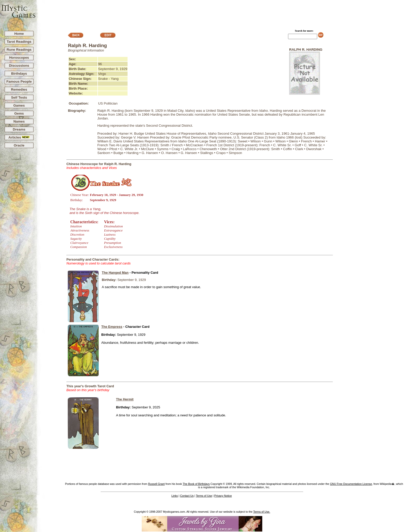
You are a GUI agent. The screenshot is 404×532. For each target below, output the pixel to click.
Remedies (19, 89)
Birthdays (19, 74)
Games (19, 105)
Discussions (19, 66)
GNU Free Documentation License (351, 484)
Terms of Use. (262, 512)
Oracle (19, 145)
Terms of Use (204, 496)
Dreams (19, 129)
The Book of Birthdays (196, 484)
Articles (19, 137)
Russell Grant (157, 484)
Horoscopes (19, 58)
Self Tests (19, 97)
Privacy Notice (223, 496)
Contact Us (187, 496)
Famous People (19, 81)
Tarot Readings (19, 42)
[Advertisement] (220, 13)
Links (175, 496)
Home (19, 34)
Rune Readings (19, 50)
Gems (19, 113)
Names (19, 121)
